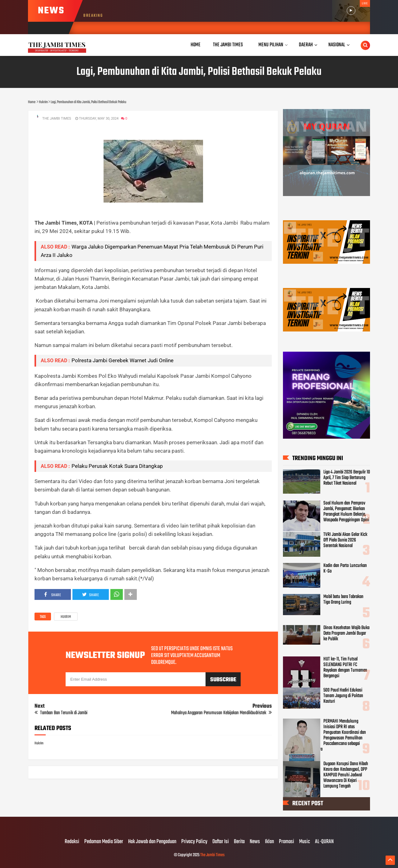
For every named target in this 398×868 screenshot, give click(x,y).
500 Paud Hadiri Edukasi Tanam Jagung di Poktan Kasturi (343, 696)
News (255, 842)
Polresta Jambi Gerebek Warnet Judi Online (123, 360)
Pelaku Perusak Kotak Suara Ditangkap (117, 466)
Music (305, 842)
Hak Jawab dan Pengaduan (152, 842)
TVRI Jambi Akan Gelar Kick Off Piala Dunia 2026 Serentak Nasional (345, 540)
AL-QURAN (324, 842)
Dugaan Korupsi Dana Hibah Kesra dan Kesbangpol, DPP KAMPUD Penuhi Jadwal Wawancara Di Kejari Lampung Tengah (346, 775)
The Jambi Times (212, 855)
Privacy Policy (194, 842)
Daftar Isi (221, 842)
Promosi (287, 842)
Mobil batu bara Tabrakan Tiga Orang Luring (343, 600)
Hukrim (66, 617)
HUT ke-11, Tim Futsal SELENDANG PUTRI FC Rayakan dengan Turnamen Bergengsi (345, 668)
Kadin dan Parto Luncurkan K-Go (345, 569)
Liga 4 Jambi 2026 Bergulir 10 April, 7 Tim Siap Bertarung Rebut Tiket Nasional (347, 478)
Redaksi (72, 842)
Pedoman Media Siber (104, 842)
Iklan (269, 842)
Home (196, 45)
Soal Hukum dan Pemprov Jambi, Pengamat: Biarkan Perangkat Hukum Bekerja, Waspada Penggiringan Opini (346, 512)
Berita (239, 842)
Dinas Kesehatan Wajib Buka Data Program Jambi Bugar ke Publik (346, 633)
